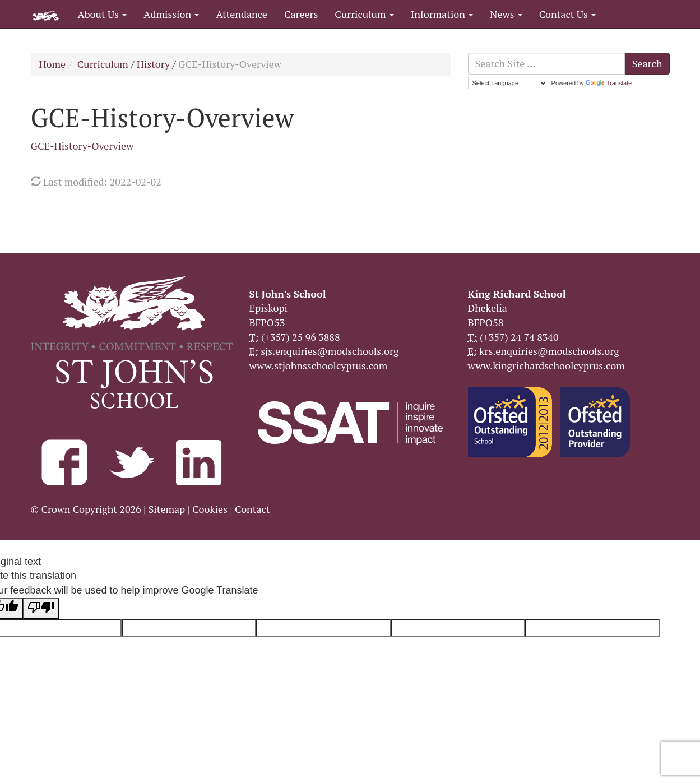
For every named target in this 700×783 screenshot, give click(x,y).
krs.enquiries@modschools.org (549, 351)
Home (53, 64)
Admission (171, 14)
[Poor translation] (41, 609)
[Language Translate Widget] (508, 83)
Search (647, 63)
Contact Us (567, 14)
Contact (252, 509)
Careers (301, 14)
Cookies (210, 509)
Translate (609, 83)
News (506, 14)
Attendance (241, 14)
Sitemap (167, 509)
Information (442, 14)
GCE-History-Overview (82, 146)
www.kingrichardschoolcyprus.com (546, 365)
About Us (103, 14)
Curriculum (364, 14)
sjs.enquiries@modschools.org (330, 351)
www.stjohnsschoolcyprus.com (319, 365)
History (153, 64)
